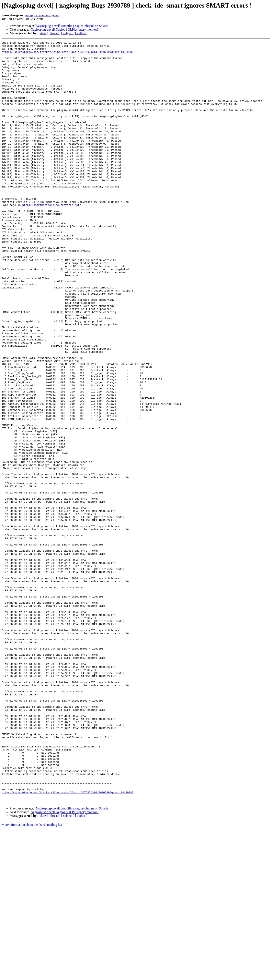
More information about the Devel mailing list (32, 976)
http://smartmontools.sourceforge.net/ (52, 238)
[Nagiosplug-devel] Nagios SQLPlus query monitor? (64, 29)
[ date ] (43, 33)
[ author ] (81, 33)
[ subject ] (68, 33)
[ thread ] (54, 33)
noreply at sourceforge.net (42, 15)
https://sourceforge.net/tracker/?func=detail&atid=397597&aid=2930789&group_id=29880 (67, 54)
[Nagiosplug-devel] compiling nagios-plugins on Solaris (71, 26)
